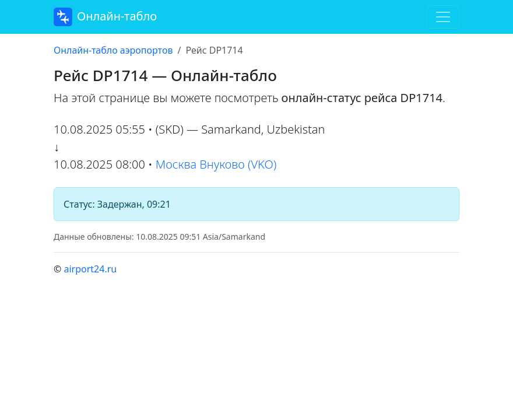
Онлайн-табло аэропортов (113, 50)
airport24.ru (90, 269)
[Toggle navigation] (443, 17)
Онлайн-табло (105, 17)
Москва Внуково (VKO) (216, 164)
